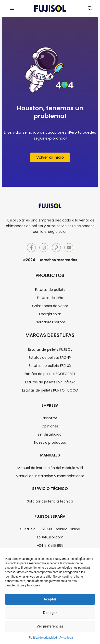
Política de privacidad (43, 638)
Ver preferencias (50, 626)
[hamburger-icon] (12, 8)
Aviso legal (66, 638)
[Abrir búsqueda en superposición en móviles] (90, 8)
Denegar (50, 613)
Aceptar (50, 599)
